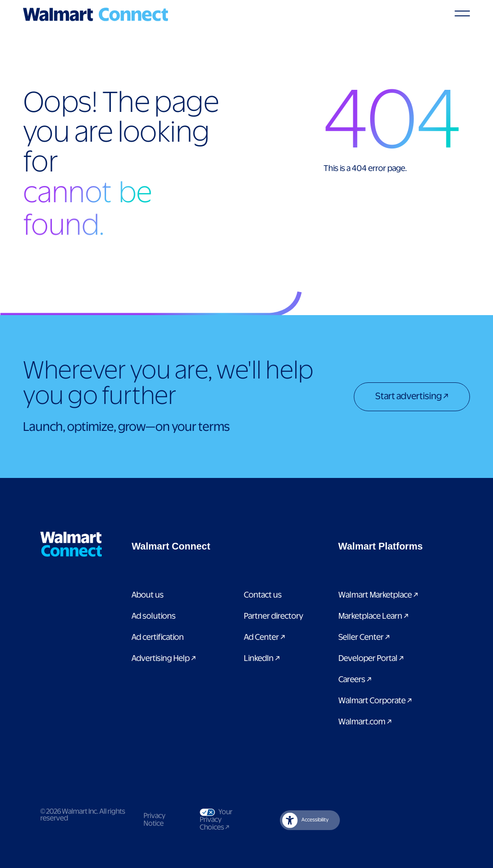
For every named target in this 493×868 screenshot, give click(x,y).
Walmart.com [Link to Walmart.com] (365, 722)
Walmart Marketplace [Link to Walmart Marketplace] (378, 595)
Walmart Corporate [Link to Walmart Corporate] (375, 701)
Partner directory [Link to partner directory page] (274, 616)
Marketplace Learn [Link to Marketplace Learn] (373, 616)
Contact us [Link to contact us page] (263, 595)
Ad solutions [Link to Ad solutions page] (154, 616)
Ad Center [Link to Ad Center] (265, 637)
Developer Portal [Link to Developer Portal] (371, 659)
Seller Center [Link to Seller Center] (364, 637)
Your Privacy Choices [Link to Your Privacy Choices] (223, 820)
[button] (220, 546)
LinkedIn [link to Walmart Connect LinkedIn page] (262, 659)
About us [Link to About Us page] (148, 595)
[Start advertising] (412, 398)
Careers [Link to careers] (355, 680)
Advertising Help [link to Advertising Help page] (164, 659)
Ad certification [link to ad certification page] (158, 637)
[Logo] (96, 14)
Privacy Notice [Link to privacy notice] (155, 820)
